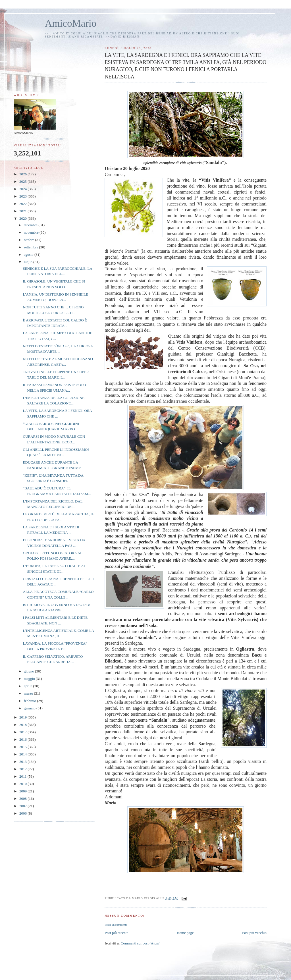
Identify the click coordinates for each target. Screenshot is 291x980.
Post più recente (116, 933)
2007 (23, 806)
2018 (23, 725)
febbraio (31, 701)
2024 (23, 189)
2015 (23, 747)
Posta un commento (116, 925)
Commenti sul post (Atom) (141, 943)
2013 (23, 762)
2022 (23, 204)
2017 (23, 732)
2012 (23, 769)
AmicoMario (71, 23)
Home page (185, 933)
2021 (23, 211)
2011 (23, 776)
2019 (23, 717)
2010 (23, 784)
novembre (32, 232)
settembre (32, 247)
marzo (29, 693)
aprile (29, 686)
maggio (30, 679)
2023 (23, 196)
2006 (23, 813)
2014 (23, 754)
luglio (29, 262)
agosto (29, 255)
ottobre (30, 240)
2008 (23, 799)
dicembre (31, 225)
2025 (23, 181)
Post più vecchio (254, 933)
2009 (23, 791)
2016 (23, 739)
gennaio (30, 708)
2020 (23, 218)
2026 (23, 174)
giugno (29, 671)
